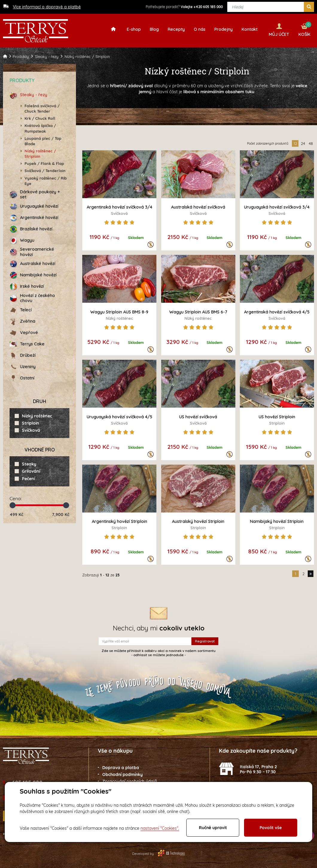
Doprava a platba (121, 766)
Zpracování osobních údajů (130, 780)
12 (295, 142)
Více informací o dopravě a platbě (47, 7)
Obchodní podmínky (122, 773)
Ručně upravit (213, 828)
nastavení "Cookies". (160, 828)
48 (311, 142)
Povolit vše (271, 828)
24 (303, 142)
